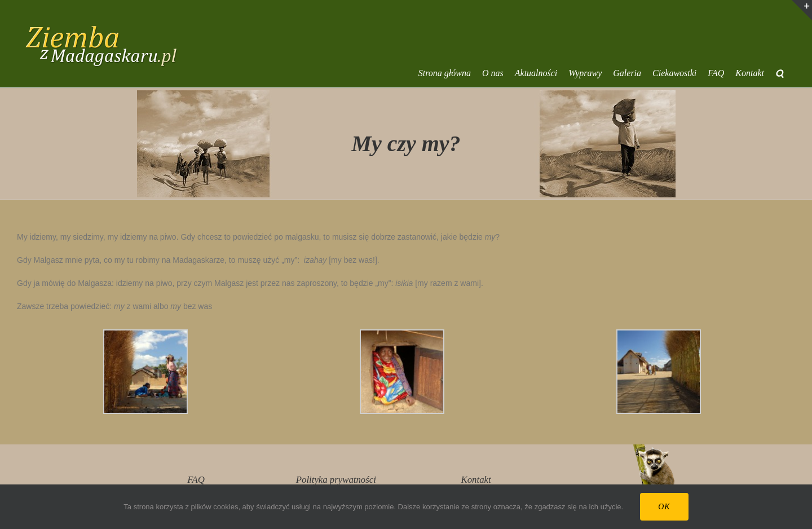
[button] (780, 73)
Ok (664, 507)
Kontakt (476, 480)
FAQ (196, 480)
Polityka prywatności (336, 480)
